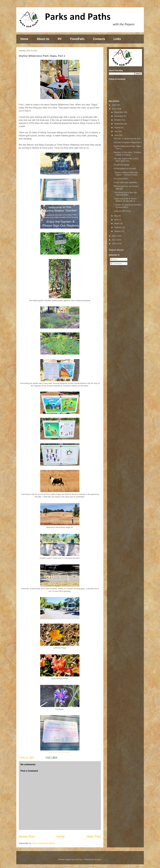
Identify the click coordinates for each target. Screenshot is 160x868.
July (116, 131)
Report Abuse (116, 250)
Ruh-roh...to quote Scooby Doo (127, 139)
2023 (114, 109)
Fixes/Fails (77, 39)
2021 (114, 240)
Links (117, 39)
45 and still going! (121, 165)
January (118, 231)
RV (60, 39)
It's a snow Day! (121, 179)
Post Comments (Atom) (44, 843)
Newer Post (27, 836)
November (119, 116)
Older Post (94, 836)
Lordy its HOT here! (122, 211)
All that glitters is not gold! (125, 169)
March (117, 223)
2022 (114, 236)
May (116, 216)
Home (24, 39)
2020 (114, 244)
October (118, 120)
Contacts (99, 39)
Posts (114, 259)
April (116, 220)
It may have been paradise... (126, 182)
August (117, 128)
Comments (116, 263)
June (117, 135)
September (119, 124)
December (119, 112)
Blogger (98, 859)
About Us (43, 39)
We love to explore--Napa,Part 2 (128, 142)
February (118, 227)
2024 (114, 105)
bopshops (78, 859)
